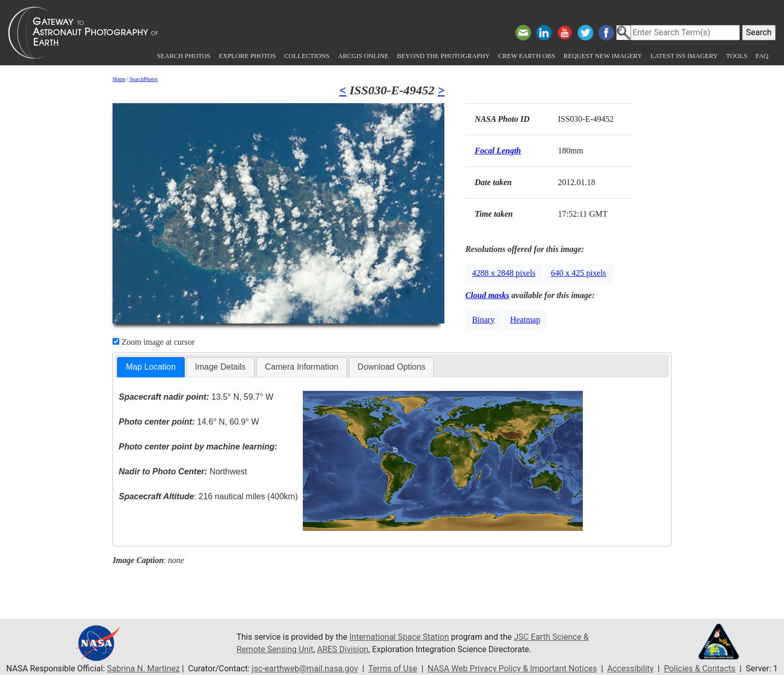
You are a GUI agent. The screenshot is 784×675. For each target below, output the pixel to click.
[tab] (151, 367)
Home (119, 79)
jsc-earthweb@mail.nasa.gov (305, 669)
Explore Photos (247, 56)
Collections (307, 56)
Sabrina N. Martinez (143, 669)
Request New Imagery (603, 56)
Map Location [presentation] (151, 367)
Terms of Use (393, 669)
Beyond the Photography (443, 56)
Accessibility (631, 669)
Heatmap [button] (525, 320)
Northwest (183, 472)
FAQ (762, 56)
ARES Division (342, 649)
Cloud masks (487, 295)
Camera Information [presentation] (302, 367)
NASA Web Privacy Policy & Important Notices (513, 669)
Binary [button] (483, 320)
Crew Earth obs (527, 56)
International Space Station (399, 637)
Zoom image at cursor (153, 342)
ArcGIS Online (363, 56)
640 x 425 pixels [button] (579, 273)
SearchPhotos (144, 79)
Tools (737, 56)
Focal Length (498, 151)
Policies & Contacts (699, 669)
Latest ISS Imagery (684, 56)
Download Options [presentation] (392, 367)
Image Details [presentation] (220, 367)
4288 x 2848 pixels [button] (503, 273)
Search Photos (184, 56)
